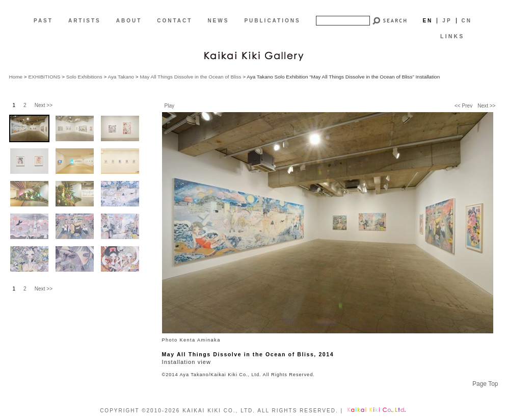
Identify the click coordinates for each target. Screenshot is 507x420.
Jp (447, 21)
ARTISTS (85, 21)
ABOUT (129, 21)
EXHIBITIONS (44, 77)
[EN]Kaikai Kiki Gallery (254, 55)
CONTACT (175, 21)
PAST (43, 21)
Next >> (486, 106)
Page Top (485, 384)
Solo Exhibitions (84, 77)
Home (16, 77)
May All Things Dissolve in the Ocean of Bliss (190, 77)
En (428, 21)
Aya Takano (121, 77)
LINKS (452, 36)
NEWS (218, 21)
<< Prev (463, 106)
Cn (467, 21)
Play (170, 106)
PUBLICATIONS (272, 21)
